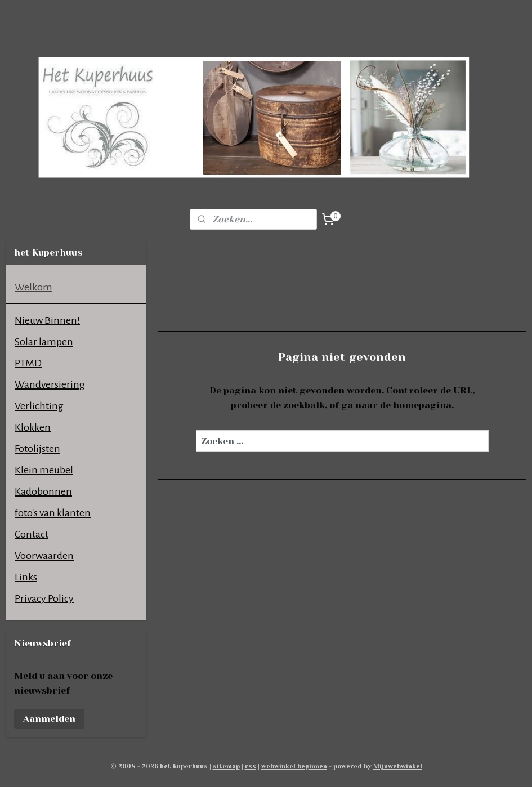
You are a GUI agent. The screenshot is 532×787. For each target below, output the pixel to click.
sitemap (226, 766)
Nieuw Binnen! (47, 320)
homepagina (422, 405)
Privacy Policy (44, 598)
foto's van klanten (53, 513)
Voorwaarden (44, 556)
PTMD (28, 363)
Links (26, 577)
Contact (32, 534)
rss (251, 766)
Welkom (33, 287)
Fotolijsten (37, 449)
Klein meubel (44, 470)
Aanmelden (49, 719)
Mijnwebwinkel (398, 766)
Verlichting (39, 406)
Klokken (33, 427)
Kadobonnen (43, 491)
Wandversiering (50, 384)
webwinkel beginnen (294, 766)
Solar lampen (44, 342)
